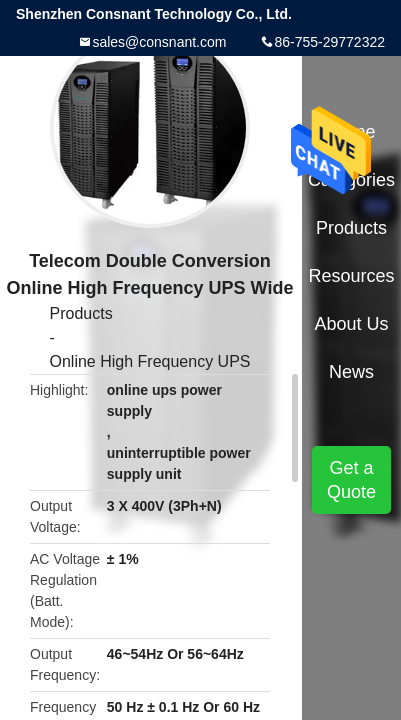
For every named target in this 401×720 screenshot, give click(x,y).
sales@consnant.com (159, 42)
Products (81, 313)
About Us (352, 324)
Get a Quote (351, 480)
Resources (352, 276)
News (351, 372)
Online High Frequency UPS (150, 361)
